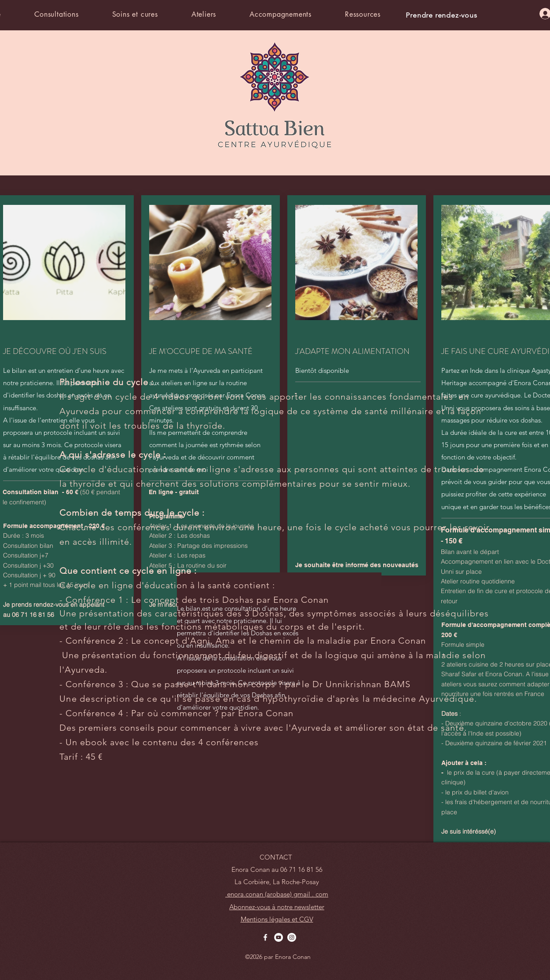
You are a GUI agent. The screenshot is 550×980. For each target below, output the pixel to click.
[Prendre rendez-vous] (442, 15)
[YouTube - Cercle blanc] (279, 937)
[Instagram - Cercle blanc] (292, 937)
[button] (71, 14)
